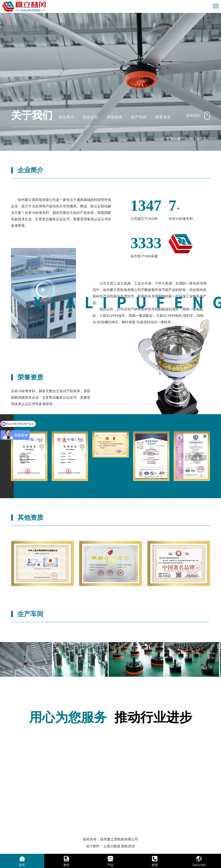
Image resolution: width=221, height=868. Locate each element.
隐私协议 (128, 846)
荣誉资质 (163, 117)
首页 (169, 139)
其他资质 (115, 117)
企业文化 (90, 117)
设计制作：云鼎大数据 (103, 846)
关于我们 (185, 139)
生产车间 (139, 117)
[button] (197, 458)
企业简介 (66, 117)
